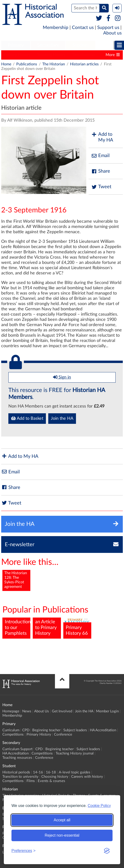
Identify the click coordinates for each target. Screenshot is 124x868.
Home (6, 64)
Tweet (101, 187)
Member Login (107, 711)
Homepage (11, 711)
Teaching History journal (75, 753)
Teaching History (51, 55)
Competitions (13, 735)
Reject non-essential (62, 835)
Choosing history (55, 777)
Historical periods (16, 772)
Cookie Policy (99, 806)
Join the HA (62, 419)
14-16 (38, 772)
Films (31, 781)
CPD (26, 730)
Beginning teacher (46, 730)
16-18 (51, 772)
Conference (63, 735)
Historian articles (84, 64)
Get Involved (62, 711)
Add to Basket (27, 418)
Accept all (62, 820)
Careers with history (87, 777)
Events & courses (51, 781)
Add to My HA (102, 137)
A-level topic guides (75, 772)
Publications (27, 64)
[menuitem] (16, 45)
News (27, 711)
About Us (42, 711)
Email (100, 156)
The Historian (84, 55)
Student (81, 45)
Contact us (83, 28)
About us (112, 33)
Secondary (48, 45)
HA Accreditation (103, 730)
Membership (56, 28)
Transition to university (20, 777)
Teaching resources (17, 758)
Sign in (62, 377)
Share (101, 171)
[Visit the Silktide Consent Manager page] (107, 851)
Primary (16, 45)
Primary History (17, 55)
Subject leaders (75, 730)
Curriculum (11, 730)
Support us (108, 28)
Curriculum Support (17, 749)
